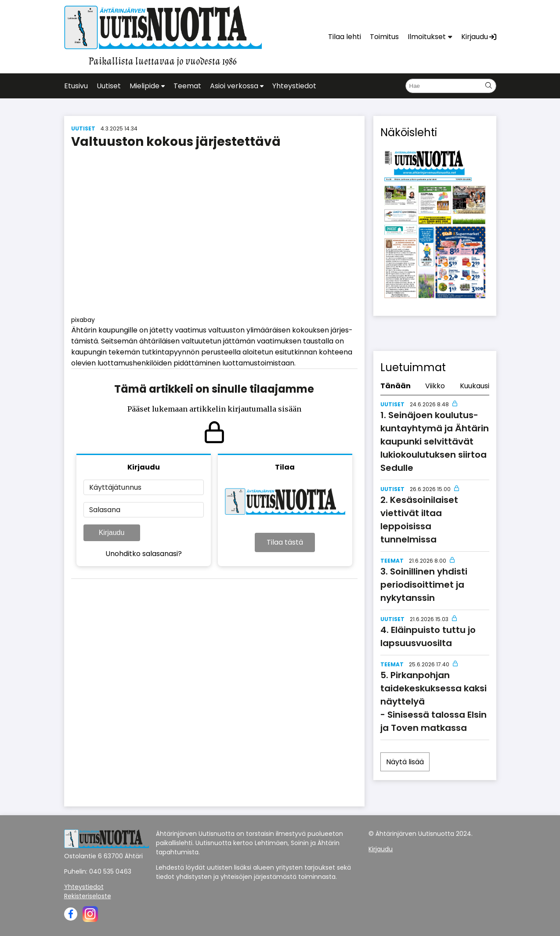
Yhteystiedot (84, 887)
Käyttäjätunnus (115, 487)
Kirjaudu (112, 533)
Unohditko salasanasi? (144, 554)
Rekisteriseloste (88, 896)
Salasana (105, 510)
